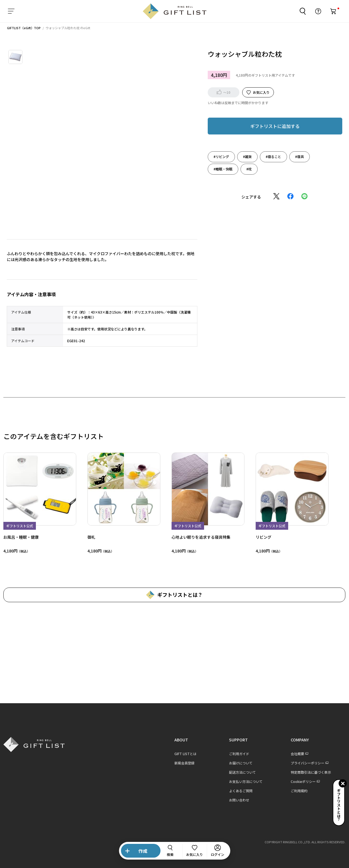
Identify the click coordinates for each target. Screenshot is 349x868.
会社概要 (295, 754)
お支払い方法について (244, 781)
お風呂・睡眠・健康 (19, 537)
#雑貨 (245, 157)
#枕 (247, 169)
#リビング (219, 157)
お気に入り (259, 92)
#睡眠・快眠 (221, 169)
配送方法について (240, 772)
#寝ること (271, 157)
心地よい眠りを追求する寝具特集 (199, 537)
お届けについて (239, 763)
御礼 (89, 537)
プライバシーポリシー (305, 763)
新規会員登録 (182, 763)
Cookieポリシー (301, 781)
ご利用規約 (297, 791)
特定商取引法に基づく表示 (309, 772)
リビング (261, 537)
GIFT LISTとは (183, 754)
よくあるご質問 (239, 791)
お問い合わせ (237, 800)
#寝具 (297, 157)
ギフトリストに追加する (273, 126)
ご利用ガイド (237, 754)
